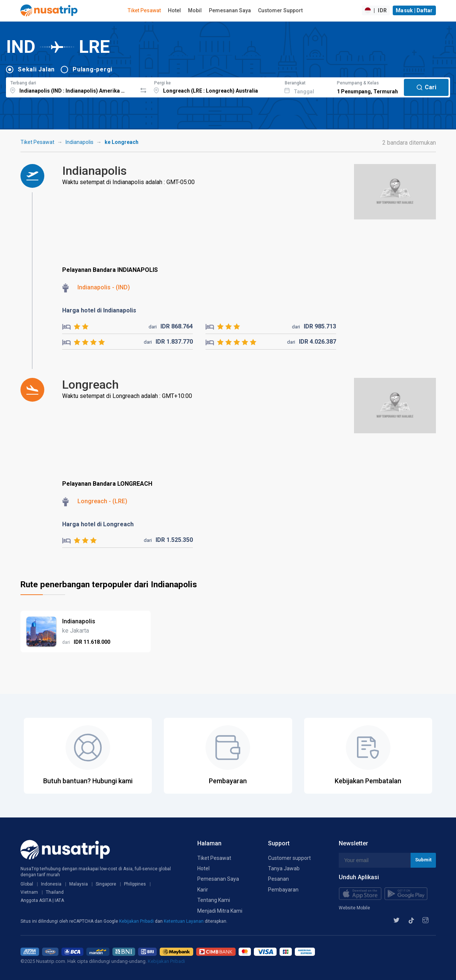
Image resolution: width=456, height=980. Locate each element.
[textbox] (71, 86)
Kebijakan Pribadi (137, 921)
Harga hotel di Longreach (98, 524)
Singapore (106, 884)
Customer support (289, 858)
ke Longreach (122, 142)
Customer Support (280, 10)
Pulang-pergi (93, 69)
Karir (203, 890)
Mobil (195, 10)
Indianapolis (79, 142)
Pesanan (278, 879)
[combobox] (71, 86)
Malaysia (79, 884)
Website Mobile (354, 908)
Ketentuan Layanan (184, 921)
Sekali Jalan (36, 69)
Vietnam (29, 892)
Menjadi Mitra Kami (220, 911)
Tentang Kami (214, 900)
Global (27, 884)
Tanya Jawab (284, 868)
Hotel (174, 10)
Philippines (135, 884)
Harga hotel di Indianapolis (99, 310)
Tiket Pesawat (144, 10)
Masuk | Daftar (414, 10)
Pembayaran (283, 890)
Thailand (55, 892)
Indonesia (51, 884)
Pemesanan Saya (230, 10)
